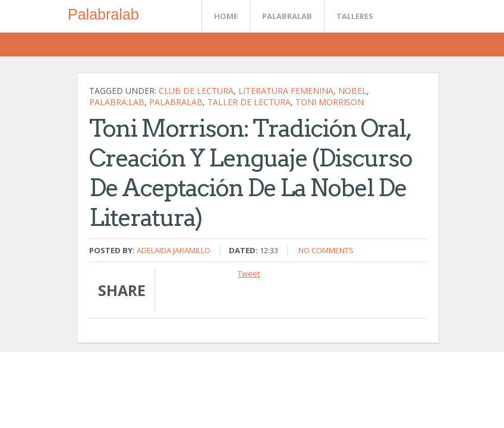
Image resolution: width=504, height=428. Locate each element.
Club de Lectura (196, 91)
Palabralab (103, 14)
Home (226, 16)
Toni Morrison (330, 102)
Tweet (249, 273)
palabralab (176, 102)
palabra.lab (117, 102)
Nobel (352, 91)
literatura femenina (286, 91)
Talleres (355, 16)
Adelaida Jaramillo (174, 250)
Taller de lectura (249, 102)
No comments (326, 250)
